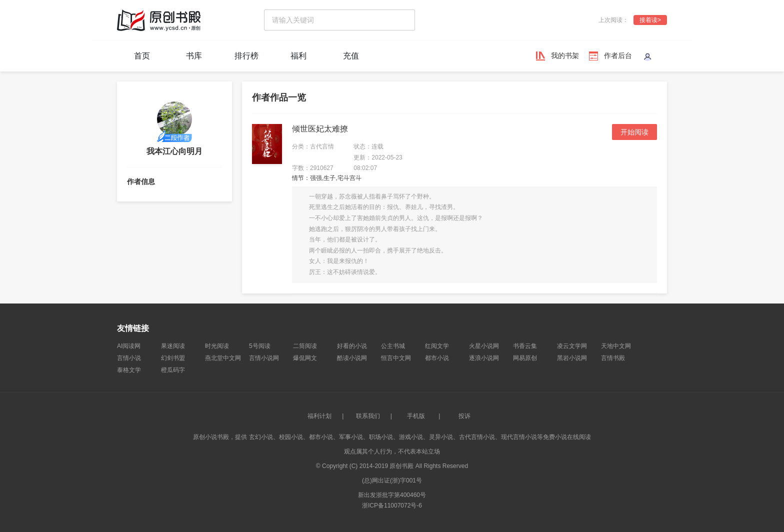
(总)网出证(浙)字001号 (392, 480)
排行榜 (246, 56)
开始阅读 (634, 132)
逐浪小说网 (484, 358)
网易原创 (525, 358)
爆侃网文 (305, 358)
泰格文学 (129, 370)
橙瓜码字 (173, 370)
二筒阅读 (305, 346)
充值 (351, 56)
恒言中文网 (396, 358)
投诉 (464, 416)
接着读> (650, 20)
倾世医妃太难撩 (320, 129)
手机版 (416, 416)
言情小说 (129, 358)
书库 (194, 56)
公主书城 (393, 346)
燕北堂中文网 (223, 358)
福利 (298, 56)
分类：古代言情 (313, 146)
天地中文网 (616, 346)
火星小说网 (484, 346)
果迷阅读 (173, 346)
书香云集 (525, 346)
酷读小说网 (352, 358)
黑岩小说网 (572, 358)
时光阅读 (217, 346)
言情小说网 (264, 358)
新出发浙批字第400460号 (392, 495)
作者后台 (618, 55)
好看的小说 (352, 346)
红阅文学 (437, 346)
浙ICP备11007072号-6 (392, 505)
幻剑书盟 (173, 358)
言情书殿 (613, 358)
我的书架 (565, 55)
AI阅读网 (129, 346)
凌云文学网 (572, 346)
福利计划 (319, 416)
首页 (142, 56)
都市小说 (437, 358)
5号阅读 (260, 346)
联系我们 (368, 416)
